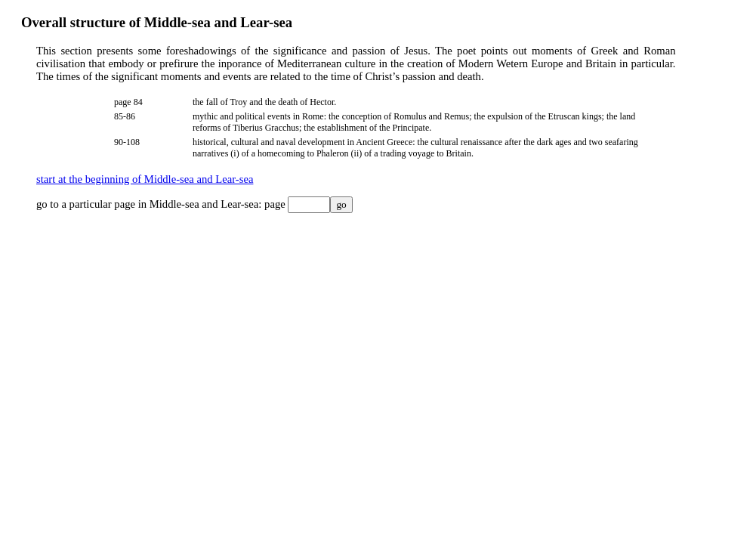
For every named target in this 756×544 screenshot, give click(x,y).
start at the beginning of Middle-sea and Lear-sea (145, 179)
